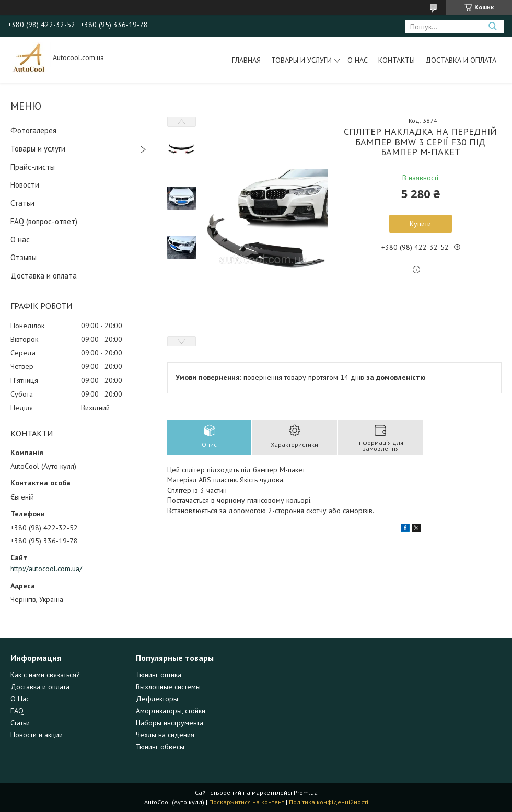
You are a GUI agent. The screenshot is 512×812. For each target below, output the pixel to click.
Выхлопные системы (168, 687)
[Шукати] (492, 26)
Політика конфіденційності (329, 802)
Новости (25, 185)
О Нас (20, 699)
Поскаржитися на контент (247, 802)
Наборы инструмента (170, 723)
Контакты (397, 60)
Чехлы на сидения (165, 735)
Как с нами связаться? (45, 675)
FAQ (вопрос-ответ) (44, 221)
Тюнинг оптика (159, 675)
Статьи (22, 203)
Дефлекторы (157, 699)
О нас (358, 60)
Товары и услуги (301, 60)
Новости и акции (37, 735)
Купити (420, 224)
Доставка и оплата (461, 60)
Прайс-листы (33, 167)
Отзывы (24, 257)
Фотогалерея (33, 130)
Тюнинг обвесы (160, 747)
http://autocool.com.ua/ (46, 569)
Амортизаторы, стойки (171, 711)
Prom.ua (306, 792)
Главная (246, 60)
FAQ (17, 711)
